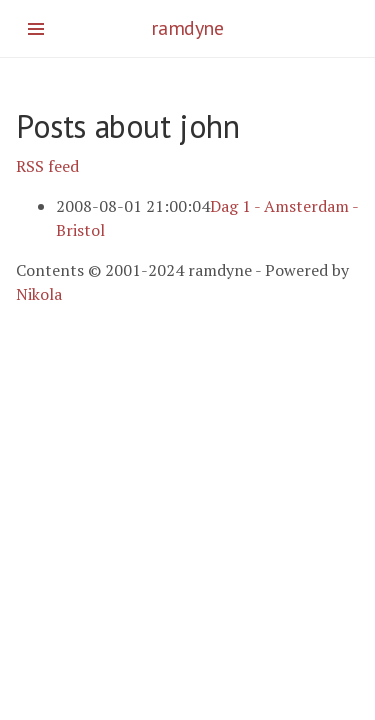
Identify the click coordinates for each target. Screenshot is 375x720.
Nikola (39, 294)
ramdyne (187, 28)
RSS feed (47, 166)
